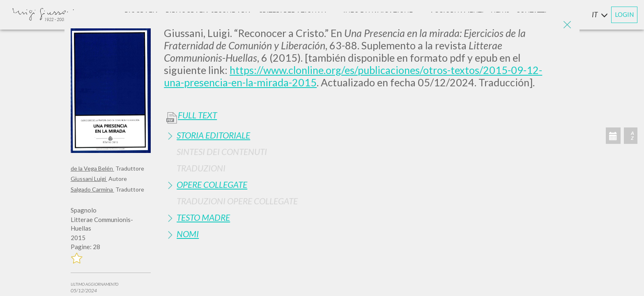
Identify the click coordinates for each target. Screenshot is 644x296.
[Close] (567, 25)
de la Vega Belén (92, 168)
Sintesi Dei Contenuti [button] (222, 151)
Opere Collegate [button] (212, 184)
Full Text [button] (197, 115)
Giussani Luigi (89, 179)
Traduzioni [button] (201, 168)
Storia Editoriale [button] (213, 135)
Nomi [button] (188, 234)
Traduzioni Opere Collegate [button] (237, 201)
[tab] (369, 135)
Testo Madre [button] (203, 217)
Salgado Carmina (92, 189)
